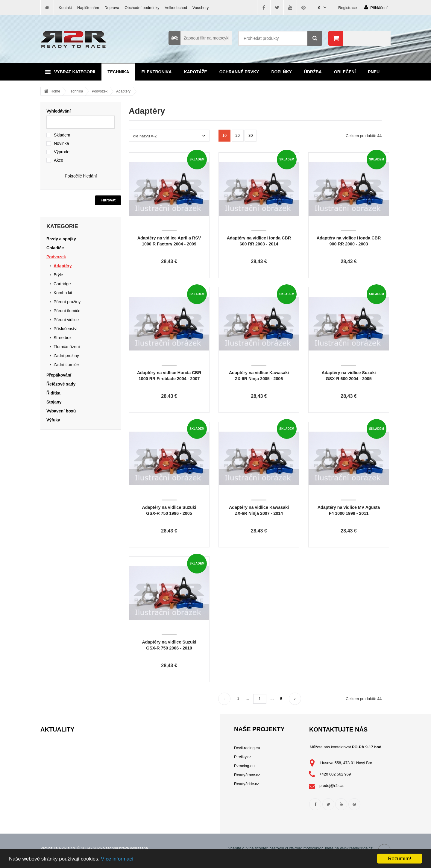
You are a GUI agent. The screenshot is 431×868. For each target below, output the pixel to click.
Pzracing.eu (244, 766)
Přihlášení (376, 7)
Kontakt (65, 8)
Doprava (112, 8)
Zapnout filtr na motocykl (199, 38)
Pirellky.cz (243, 757)
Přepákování (59, 375)
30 (251, 135)
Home (55, 91)
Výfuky (53, 420)
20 (237, 135)
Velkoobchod (176, 8)
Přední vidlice (66, 320)
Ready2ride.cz (246, 784)
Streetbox (63, 338)
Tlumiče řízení (67, 347)
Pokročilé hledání (81, 176)
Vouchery (201, 8)
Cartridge (62, 284)
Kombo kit (63, 293)
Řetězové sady (61, 384)
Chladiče (55, 248)
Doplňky (281, 72)
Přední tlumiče (67, 311)
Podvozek (100, 91)
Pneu (374, 72)
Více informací (117, 859)
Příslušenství (66, 329)
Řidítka (53, 393)
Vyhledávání (59, 111)
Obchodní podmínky (142, 8)
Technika (118, 72)
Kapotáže (196, 72)
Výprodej (62, 152)
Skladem (62, 135)
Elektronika (157, 72)
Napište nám (88, 8)
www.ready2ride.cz (356, 848)
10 (224, 135)
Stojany (54, 402)
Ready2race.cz (247, 775)
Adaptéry (123, 91)
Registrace (347, 8)
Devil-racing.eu (247, 748)
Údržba (313, 72)
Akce (59, 160)
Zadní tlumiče (66, 365)
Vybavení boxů (61, 411)
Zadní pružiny (66, 356)
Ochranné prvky (239, 72)
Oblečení (345, 72)
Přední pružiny (67, 302)
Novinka (62, 143)
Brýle (58, 275)
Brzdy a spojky (61, 239)
